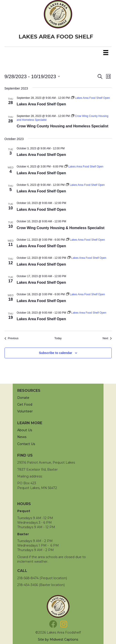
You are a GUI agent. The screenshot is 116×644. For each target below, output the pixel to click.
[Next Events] (107, 338)
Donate (23, 398)
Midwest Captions (64, 639)
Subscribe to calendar (55, 353)
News (22, 437)
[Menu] (106, 53)
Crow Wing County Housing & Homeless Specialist (61, 228)
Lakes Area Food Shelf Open (41, 104)
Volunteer (25, 411)
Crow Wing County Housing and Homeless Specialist (63, 126)
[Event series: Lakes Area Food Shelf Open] (90, 98)
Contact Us (26, 444)
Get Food (25, 404)
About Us (25, 430)
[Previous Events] (12, 338)
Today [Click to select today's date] (58, 338)
